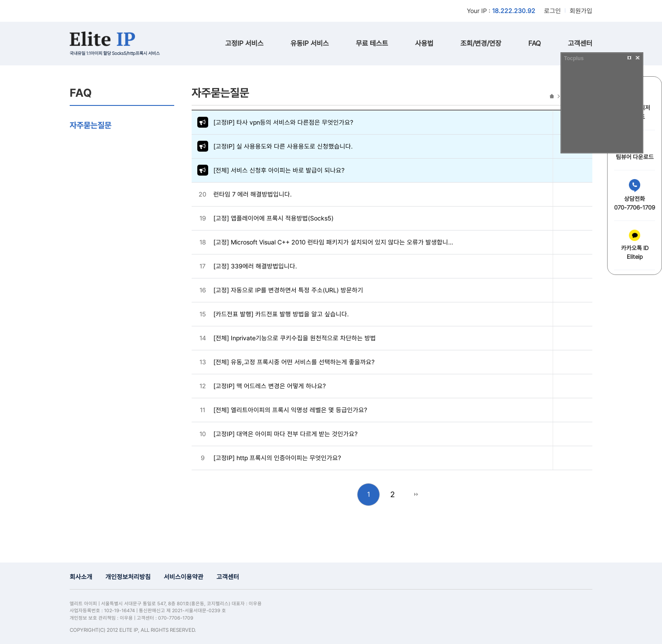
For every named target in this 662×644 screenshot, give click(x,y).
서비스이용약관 (184, 577)
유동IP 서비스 (310, 43)
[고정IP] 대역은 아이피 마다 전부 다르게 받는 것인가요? (285, 434)
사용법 (424, 43)
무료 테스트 (372, 43)
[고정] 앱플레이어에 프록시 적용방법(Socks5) (274, 218)
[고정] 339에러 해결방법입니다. (255, 266)
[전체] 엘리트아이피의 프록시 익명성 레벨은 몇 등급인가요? (290, 410)
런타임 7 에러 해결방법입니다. (253, 194)
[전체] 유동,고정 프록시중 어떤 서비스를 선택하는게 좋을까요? (294, 362)
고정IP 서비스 (244, 43)
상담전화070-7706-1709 (635, 195)
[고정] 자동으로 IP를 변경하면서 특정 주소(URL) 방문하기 (288, 290)
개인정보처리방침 (128, 577)
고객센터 (580, 43)
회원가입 (581, 11)
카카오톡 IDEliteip (635, 245)
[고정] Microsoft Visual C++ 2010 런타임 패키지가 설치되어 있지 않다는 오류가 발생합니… (333, 242)
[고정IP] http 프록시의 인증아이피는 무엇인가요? (277, 458)
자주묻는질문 (91, 125)
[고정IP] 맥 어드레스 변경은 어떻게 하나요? (270, 386)
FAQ (535, 43)
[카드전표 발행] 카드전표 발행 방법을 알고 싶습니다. (281, 314)
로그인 (552, 11)
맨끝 (416, 495)
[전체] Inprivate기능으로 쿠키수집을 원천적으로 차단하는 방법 (295, 338)
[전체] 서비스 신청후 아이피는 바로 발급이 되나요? (279, 170)
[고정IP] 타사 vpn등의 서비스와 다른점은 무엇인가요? (283, 122)
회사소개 (81, 577)
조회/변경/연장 (481, 43)
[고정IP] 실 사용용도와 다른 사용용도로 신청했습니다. (283, 146)
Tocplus (574, 58)
